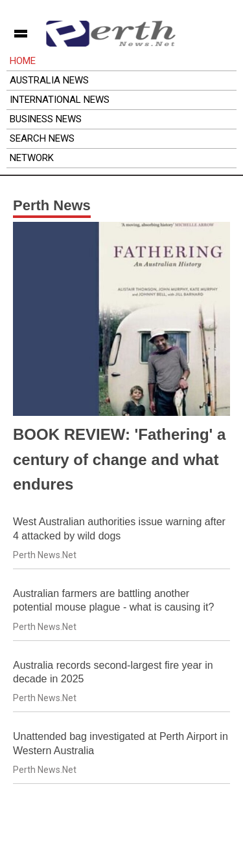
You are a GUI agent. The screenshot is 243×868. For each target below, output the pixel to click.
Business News (46, 119)
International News (60, 100)
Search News (42, 138)
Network (32, 158)
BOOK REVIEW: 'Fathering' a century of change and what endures (119, 459)
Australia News (49, 80)
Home (23, 61)
